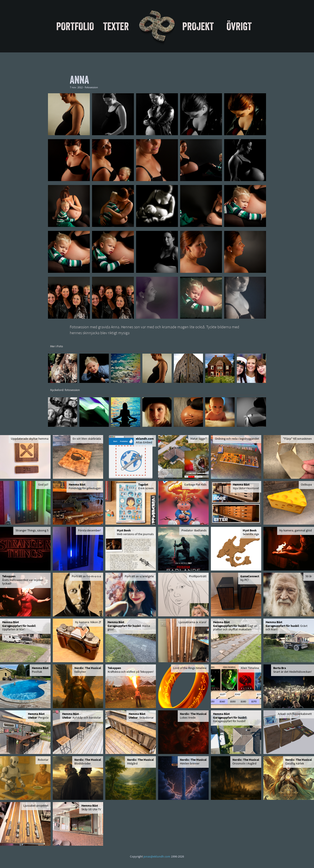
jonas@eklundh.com (157, 857)
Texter (116, 26)
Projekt (198, 26)
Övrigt (239, 26)
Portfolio (75, 26)
